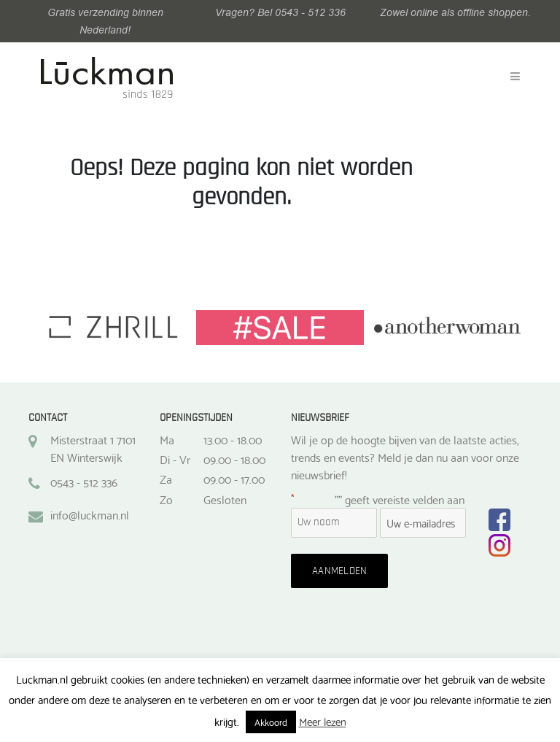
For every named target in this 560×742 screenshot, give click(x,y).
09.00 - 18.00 (234, 459)
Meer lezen (323, 721)
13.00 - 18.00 (233, 439)
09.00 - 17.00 (234, 479)
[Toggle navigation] (515, 77)
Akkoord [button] (271, 722)
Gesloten (225, 499)
